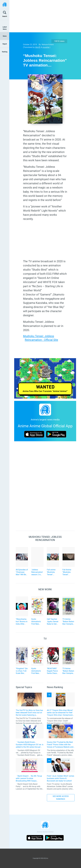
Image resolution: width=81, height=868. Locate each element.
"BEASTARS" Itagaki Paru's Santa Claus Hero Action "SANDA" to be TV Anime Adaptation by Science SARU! (53, 671)
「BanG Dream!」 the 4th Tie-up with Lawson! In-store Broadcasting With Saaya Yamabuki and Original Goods (29, 778)
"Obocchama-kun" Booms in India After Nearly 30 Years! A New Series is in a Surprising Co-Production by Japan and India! (22, 622)
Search (5, 16)
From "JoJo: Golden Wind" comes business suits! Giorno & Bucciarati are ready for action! (60, 778)
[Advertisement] (43, 16)
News (5, 36)
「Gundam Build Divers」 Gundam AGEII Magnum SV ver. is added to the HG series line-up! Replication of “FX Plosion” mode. (30, 745)
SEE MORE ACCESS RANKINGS (61, 798)
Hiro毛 (38, 47)
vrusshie (46, 47)
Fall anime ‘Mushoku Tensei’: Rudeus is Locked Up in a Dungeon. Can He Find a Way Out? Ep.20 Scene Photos (53, 572)
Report (5, 44)
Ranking (5, 52)
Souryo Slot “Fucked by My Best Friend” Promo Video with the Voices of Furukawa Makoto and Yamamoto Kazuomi (60, 745)
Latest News (5, 28)
